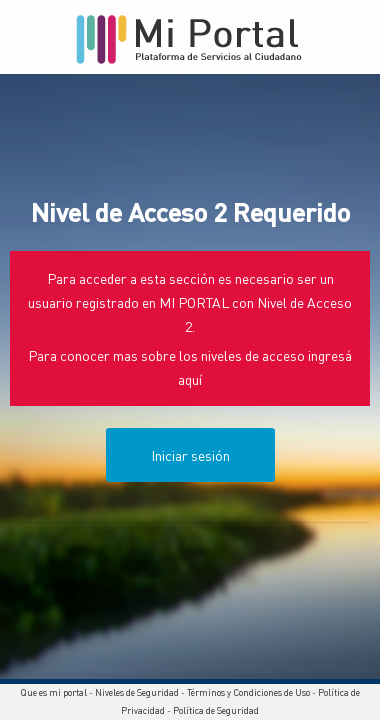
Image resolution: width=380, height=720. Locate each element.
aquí (190, 379)
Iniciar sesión (190, 455)
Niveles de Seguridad (137, 692)
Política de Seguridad (216, 710)
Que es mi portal (53, 692)
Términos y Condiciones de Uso (248, 692)
